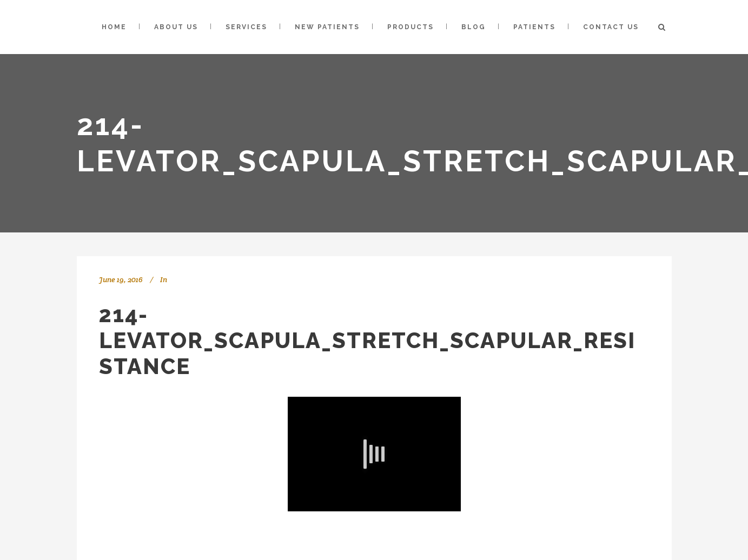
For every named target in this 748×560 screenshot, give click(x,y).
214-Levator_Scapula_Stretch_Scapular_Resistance (367, 340)
